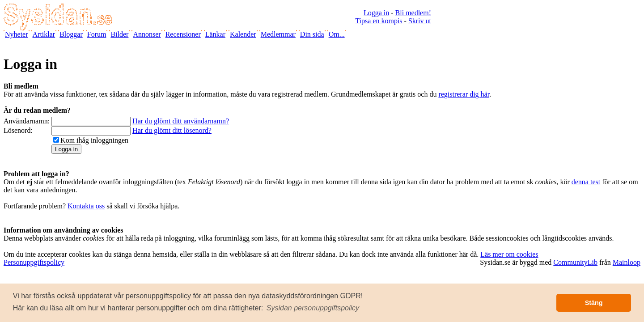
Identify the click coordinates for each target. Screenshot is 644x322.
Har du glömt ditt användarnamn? (181, 121)
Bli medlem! (413, 13)
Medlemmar (278, 34)
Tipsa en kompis (379, 21)
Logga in (376, 13)
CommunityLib (575, 262)
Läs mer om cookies (509, 254)
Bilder (119, 34)
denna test (586, 182)
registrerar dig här (464, 94)
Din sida (312, 34)
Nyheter (17, 34)
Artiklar (44, 34)
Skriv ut (420, 21)
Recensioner (183, 34)
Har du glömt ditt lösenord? (172, 130)
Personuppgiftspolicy (34, 262)
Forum (97, 34)
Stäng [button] (594, 303)
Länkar (215, 34)
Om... (337, 34)
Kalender (243, 34)
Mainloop (627, 262)
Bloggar (71, 34)
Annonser (147, 34)
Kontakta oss (86, 206)
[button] (313, 308)
